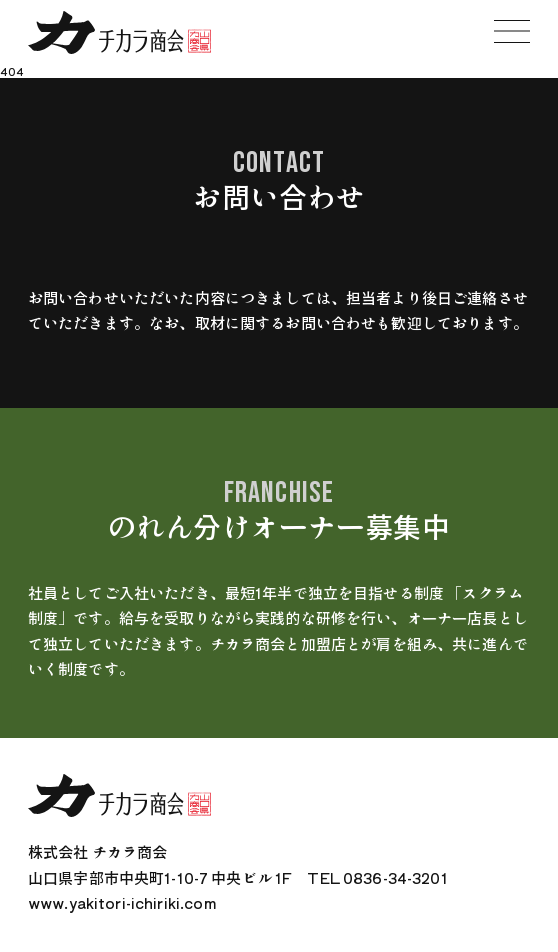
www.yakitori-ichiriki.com (122, 902)
